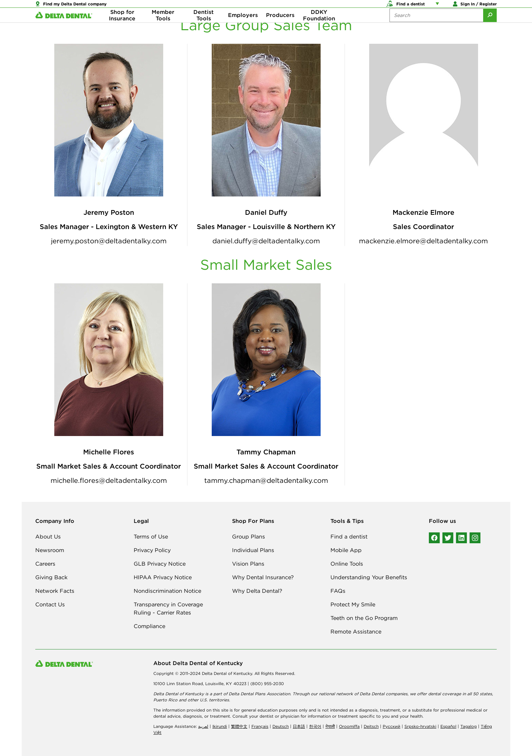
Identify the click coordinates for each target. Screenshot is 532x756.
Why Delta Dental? (257, 591)
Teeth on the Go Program (364, 618)
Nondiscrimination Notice (167, 591)
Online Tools (347, 564)
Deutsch (281, 726)
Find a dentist (349, 536)
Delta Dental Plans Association (259, 694)
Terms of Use (151, 536)
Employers (243, 27)
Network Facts (55, 591)
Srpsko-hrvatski (420, 726)
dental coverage (445, 694)
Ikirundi (220, 726)
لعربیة (203, 726)
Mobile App (346, 550)
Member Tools (163, 27)
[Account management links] (439, 7)
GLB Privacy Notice (160, 564)
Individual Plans (253, 550)
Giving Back (51, 577)
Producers (280, 27)
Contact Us (50, 604)
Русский (392, 726)
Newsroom (50, 550)
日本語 (299, 726)
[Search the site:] (436, 27)
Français (260, 726)
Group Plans (249, 536)
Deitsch (371, 726)
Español (448, 726)
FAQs (338, 591)
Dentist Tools (204, 27)
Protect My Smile (353, 604)
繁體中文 (239, 726)
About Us (48, 536)
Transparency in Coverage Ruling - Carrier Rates (168, 608)
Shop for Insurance (122, 27)
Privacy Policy (152, 550)
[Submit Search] (490, 27)
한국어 (315, 726)
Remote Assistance (356, 631)
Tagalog (469, 726)
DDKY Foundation (319, 27)
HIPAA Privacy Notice (163, 577)
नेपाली (330, 726)
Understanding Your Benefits (369, 577)
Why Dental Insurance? (263, 577)
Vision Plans (248, 564)
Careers (45, 564)
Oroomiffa (349, 726)
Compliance (149, 626)
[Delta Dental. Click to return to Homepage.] (64, 27)
